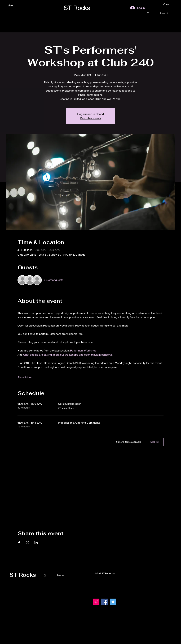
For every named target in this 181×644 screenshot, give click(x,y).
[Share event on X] (28, 543)
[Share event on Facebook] (19, 543)
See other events (91, 118)
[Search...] (165, 14)
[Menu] (17, 5)
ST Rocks (23, 575)
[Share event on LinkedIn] (36, 543)
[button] (169, 4)
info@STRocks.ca (105, 573)
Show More (25, 377)
